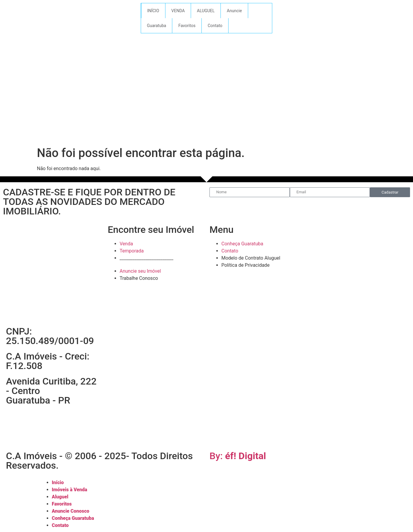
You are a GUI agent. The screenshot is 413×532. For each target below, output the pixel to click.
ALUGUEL (206, 11)
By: (238, 456)
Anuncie (234, 11)
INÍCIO (153, 11)
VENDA (178, 11)
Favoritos (187, 26)
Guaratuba (157, 26)
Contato (215, 26)
